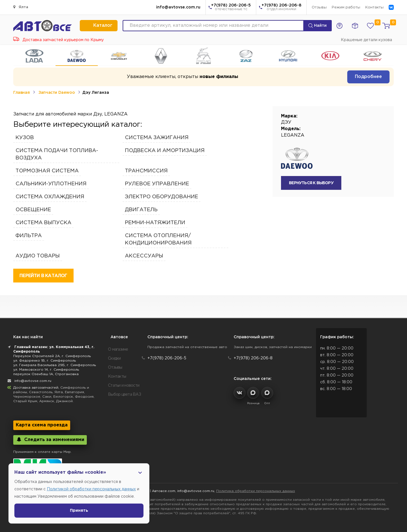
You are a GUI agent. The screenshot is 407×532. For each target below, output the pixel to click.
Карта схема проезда (42, 425)
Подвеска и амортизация (165, 151)
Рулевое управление (157, 184)
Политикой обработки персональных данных (91, 489)
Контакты (374, 7)
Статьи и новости (124, 386)
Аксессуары (144, 256)
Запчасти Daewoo (57, 93)
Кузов (25, 138)
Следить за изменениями (50, 439)
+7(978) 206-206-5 (231, 8)
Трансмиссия (146, 171)
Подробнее (368, 77)
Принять (79, 511)
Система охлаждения (50, 197)
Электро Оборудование (162, 197)
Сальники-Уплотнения (51, 184)
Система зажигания (157, 138)
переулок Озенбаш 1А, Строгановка (46, 374)
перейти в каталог (43, 276)
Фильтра (29, 236)
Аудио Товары (38, 256)
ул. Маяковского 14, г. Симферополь (46, 370)
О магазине (118, 350)
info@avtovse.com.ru (178, 7)
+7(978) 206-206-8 (281, 8)
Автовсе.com (164, 491)
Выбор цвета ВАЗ (124, 395)
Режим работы (346, 7)
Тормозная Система (47, 171)
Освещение (33, 210)
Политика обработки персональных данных (256, 491)
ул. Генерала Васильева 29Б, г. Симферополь (55, 365)
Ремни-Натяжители (155, 223)
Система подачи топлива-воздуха (57, 154)
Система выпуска (43, 223)
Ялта (21, 7)
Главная (21, 93)
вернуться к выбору (311, 183)
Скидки (114, 359)
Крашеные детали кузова (366, 40)
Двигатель (141, 210)
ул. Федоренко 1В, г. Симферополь (45, 361)
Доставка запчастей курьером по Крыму (58, 40)
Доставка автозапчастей (36, 388)
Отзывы (319, 7)
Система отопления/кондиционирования (158, 239)
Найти (318, 26)
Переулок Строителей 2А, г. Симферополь (52, 356)
